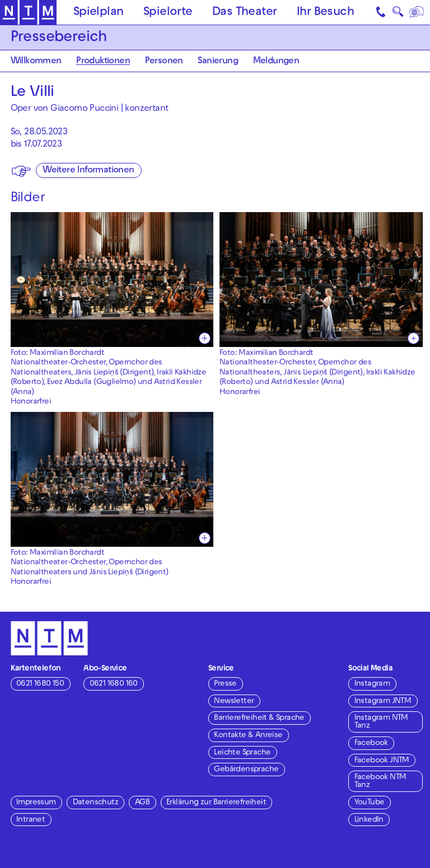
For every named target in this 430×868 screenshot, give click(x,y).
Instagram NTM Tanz (381, 722)
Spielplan (99, 13)
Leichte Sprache (242, 753)
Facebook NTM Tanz (380, 782)
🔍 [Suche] (398, 14)
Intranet (31, 820)
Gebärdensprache (246, 770)
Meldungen (276, 62)
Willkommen (36, 62)
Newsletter (234, 702)
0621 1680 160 (114, 684)
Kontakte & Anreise (248, 736)
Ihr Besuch (325, 13)
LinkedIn (369, 820)
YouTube (370, 803)
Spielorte (168, 13)
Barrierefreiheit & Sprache (259, 718)
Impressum (36, 803)
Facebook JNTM (382, 761)
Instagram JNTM (383, 702)
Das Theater (244, 13)
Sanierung (218, 62)
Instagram (372, 684)
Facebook (371, 743)
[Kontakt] (382, 12)
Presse (225, 684)
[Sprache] (417, 12)
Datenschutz (95, 803)
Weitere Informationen (88, 171)
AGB (142, 803)
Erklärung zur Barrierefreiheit (216, 803)
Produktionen (103, 62)
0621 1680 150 (40, 684)
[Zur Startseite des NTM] (28, 13)
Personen (164, 62)
